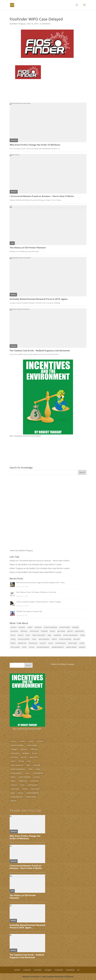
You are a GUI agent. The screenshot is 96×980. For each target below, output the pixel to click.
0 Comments (45, 24)
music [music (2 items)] (34, 639)
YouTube (38, 970)
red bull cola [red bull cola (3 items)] (33, 643)
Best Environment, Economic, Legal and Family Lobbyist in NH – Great (41, 583)
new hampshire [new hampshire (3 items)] (44, 639)
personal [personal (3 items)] (77, 639)
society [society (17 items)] (82, 643)
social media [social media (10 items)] (72, 643)
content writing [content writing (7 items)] (64, 627)
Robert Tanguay (19, 24)
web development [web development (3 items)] (43, 647)
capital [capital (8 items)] (30, 627)
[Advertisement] (25, 494)
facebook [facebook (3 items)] (44, 631)
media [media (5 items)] (82, 635)
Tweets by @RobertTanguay (21, 550)
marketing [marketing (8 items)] (57, 635)
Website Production (31, 977)
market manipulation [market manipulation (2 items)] (70, 635)
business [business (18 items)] (22, 627)
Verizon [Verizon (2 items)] (32, 647)
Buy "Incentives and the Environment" (27, 729)
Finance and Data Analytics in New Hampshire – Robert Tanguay (39, 602)
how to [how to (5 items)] (13, 635)
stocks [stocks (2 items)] (24, 647)
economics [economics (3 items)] (14, 631)
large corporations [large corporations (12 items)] (39, 635)
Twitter (17, 970)
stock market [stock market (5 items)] (15, 647)
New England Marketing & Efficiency (58, 977)
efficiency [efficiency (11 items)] (24, 631)
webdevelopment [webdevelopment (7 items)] (58, 647)
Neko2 (12, 564)
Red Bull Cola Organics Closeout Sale (29, 611)
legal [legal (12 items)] (49, 635)
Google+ (48, 970)
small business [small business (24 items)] (60, 643)
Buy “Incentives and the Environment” (25, 436)
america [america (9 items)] (13, 627)
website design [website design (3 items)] (71, 647)
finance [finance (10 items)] (53, 631)
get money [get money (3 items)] (61, 631)
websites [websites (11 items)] (82, 647)
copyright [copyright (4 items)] (75, 627)
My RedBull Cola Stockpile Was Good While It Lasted (40, 564)
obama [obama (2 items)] (54, 639)
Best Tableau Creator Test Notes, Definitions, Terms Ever (36, 592)
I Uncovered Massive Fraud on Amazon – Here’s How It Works (44, 561)
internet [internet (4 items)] (20, 635)
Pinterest (59, 970)
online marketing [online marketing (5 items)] (65, 639)
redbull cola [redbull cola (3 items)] (22, 643)
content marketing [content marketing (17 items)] (50, 627)
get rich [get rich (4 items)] (70, 631)
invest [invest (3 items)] (28, 635)
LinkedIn (27, 970)
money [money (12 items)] (13, 639)
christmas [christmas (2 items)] (38, 627)
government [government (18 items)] (79, 631)
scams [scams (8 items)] (51, 643)
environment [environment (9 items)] (34, 631)
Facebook (70, 970)
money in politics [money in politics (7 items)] (24, 639)
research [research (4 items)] (43, 643)
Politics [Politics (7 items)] (13, 643)
